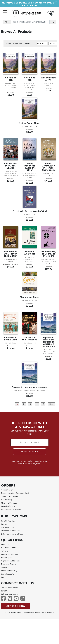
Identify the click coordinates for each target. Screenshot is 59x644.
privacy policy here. (30, 461)
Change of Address (9, 503)
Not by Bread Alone (48, 79)
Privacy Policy (40, 613)
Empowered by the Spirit (11, 339)
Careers (4, 577)
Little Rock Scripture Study (12, 534)
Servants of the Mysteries (30, 339)
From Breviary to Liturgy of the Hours (48, 254)
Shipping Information (10, 496)
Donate (50, 12)
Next (51, 404)
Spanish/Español (8, 574)
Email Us (5, 591)
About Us (5, 545)
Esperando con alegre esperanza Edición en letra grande (48, 342)
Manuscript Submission (11, 554)
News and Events (8, 548)
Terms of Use (50, 613)
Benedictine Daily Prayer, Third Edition (11, 254)
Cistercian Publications (10, 531)
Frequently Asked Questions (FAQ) (15, 493)
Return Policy (7, 500)
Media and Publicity (9, 571)
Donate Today (15, 606)
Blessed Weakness (30, 253)
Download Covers (8, 564)
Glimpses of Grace (29, 297)
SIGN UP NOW (30, 452)
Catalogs (5, 567)
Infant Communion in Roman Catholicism (48, 167)
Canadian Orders (8, 506)
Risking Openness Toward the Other (29, 167)
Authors (4, 551)
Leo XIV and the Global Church (11, 166)
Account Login (7, 490)
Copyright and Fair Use (10, 561)
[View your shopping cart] (50, 14)
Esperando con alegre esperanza (29, 387)
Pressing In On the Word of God (29, 211)
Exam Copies (6, 558)
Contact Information (10, 588)
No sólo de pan (11, 79)
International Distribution (11, 510)
